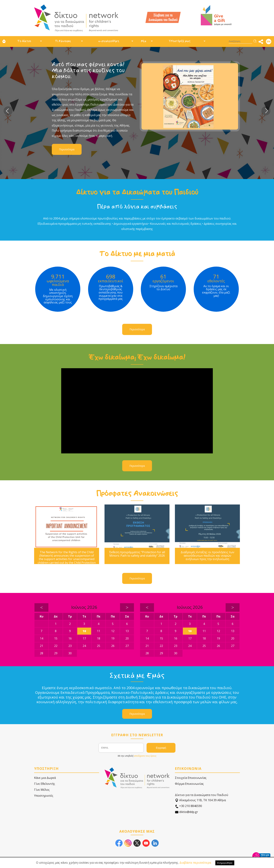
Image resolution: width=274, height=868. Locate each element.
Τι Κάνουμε (63, 41)
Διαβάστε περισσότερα (195, 863)
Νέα (144, 41)
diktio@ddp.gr (186, 812)
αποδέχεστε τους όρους (145, 756)
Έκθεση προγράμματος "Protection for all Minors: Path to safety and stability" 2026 (137, 554)
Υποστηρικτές (44, 796)
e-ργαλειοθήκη (109, 41)
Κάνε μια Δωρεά (45, 778)
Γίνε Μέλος (42, 790)
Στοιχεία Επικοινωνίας (191, 778)
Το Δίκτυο (24, 41)
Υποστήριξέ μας (180, 41)
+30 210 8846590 (188, 806)
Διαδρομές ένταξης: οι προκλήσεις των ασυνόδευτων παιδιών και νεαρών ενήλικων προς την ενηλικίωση (207, 556)
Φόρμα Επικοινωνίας (189, 784)
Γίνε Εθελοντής (45, 784)
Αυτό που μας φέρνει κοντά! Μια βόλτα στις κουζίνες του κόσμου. (88, 70)
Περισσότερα (67, 149)
